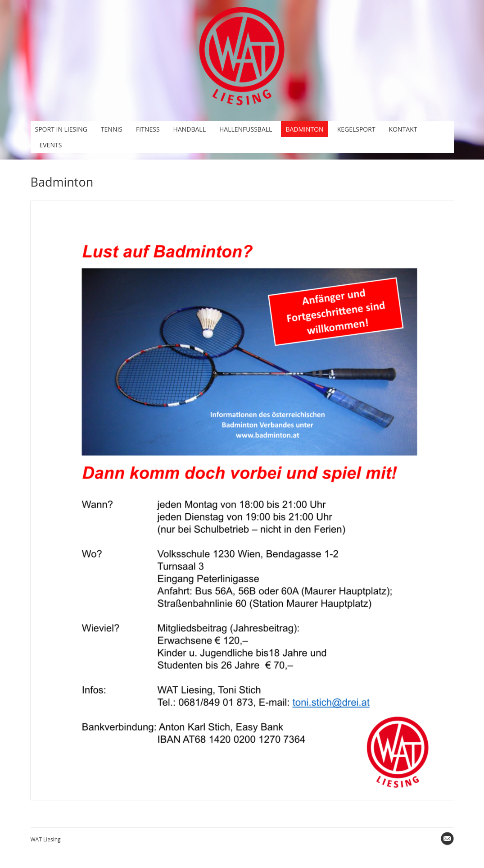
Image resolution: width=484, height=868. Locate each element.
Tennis (112, 129)
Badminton (304, 129)
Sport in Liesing (61, 129)
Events (51, 145)
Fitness (148, 129)
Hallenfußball (246, 129)
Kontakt (403, 129)
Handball (190, 129)
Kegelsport (356, 129)
